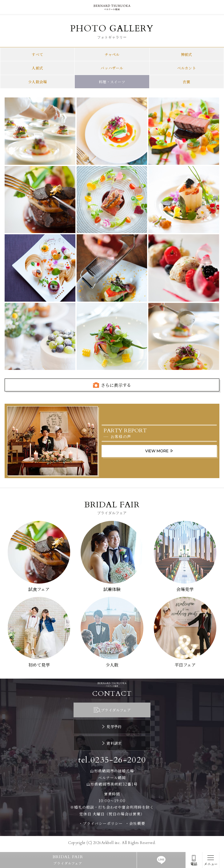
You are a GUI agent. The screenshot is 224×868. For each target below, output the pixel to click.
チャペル (112, 54)
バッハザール (112, 68)
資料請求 (114, 743)
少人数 (112, 665)
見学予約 (114, 726)
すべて (37, 54)
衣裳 (186, 82)
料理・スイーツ (112, 82)
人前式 (37, 68)
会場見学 (185, 589)
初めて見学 (39, 665)
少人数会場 (37, 82)
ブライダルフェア (116, 710)
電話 (194, 864)
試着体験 (112, 589)
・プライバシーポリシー (101, 823)
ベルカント (187, 68)
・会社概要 (135, 823)
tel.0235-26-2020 (112, 760)
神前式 (187, 54)
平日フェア (185, 665)
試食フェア (39, 589)
